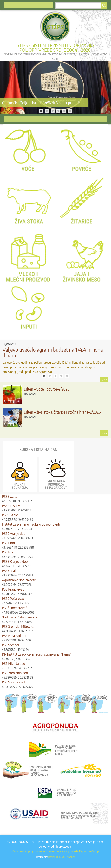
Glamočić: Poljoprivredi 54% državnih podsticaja (44, 103)
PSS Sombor (11, 645)
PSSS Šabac (10, 515)
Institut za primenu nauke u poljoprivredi (31, 524)
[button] (28, 5)
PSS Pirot (9, 543)
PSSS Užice (10, 496)
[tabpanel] (55, 88)
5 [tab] (64, 111)
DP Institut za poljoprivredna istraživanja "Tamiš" (37, 654)
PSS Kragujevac (13, 589)
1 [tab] (41, 111)
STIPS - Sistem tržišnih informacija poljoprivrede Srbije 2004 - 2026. (55, 47)
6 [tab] (70, 111)
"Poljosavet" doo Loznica (20, 617)
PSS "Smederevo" (14, 608)
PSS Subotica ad (13, 682)
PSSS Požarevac (13, 598)
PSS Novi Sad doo (15, 636)
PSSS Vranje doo (14, 533)
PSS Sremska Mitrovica (18, 626)
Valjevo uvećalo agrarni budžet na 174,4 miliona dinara (53, 352)
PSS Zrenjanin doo (15, 673)
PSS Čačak (9, 571)
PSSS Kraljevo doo (15, 561)
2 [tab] (47, 111)
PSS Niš (7, 552)
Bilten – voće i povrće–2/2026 (47, 389)
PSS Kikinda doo (13, 663)
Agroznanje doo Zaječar (19, 580)
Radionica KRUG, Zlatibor (61, 857)
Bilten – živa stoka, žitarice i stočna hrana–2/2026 (62, 412)
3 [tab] (53, 111)
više (104, 380)
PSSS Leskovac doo (16, 506)
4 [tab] (58, 111)
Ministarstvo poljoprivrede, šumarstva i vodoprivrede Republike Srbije (55, 851)
